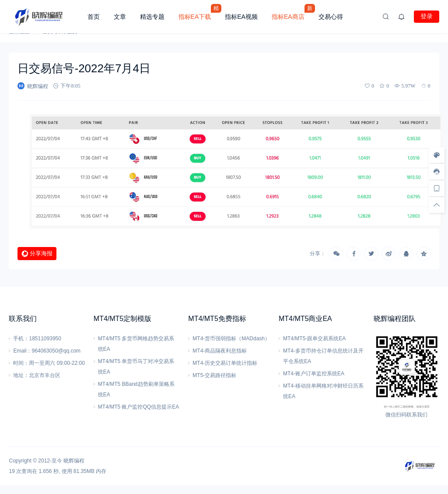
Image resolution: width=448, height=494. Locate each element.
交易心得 (331, 17)
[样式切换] (437, 155)
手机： (21, 339)
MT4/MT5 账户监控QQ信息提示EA (138, 407)
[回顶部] (437, 205)
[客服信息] (437, 172)
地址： (21, 375)
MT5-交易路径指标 (214, 375)
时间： (21, 363)
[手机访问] (437, 188)
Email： (22, 351)
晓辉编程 (74, 461)
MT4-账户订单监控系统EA (314, 374)
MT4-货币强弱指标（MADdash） (231, 339)
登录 (427, 16)
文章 (120, 17)
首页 (94, 17)
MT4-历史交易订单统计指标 (225, 363)
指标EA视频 (241, 17)
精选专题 (152, 17)
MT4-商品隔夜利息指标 (220, 351)
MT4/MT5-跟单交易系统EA (314, 339)
